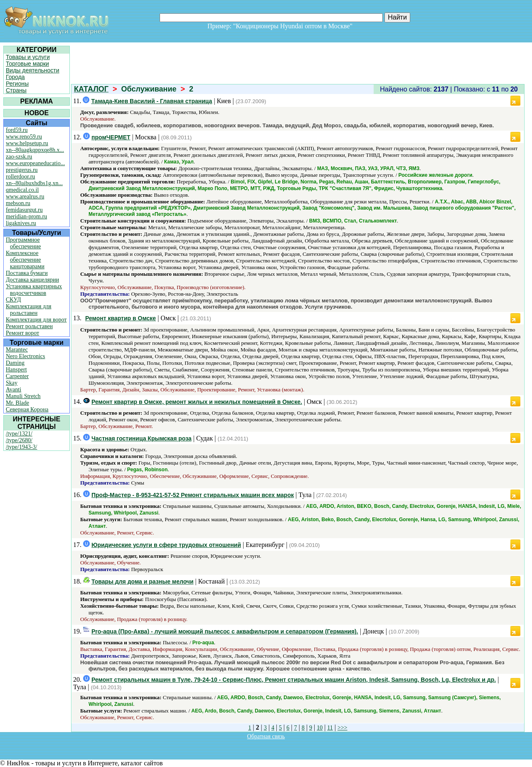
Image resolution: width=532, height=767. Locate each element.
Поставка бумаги (27, 273)
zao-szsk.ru (19, 157)
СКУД (13, 300)
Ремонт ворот (22, 333)
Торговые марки (27, 64)
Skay (12, 383)
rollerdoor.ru (20, 177)
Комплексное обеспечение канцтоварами (25, 260)
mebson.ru (18, 203)
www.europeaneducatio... (35, 163)
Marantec (17, 350)
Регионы (17, 84)
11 (330, 728)
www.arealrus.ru (25, 197)
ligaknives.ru (21, 223)
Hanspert (16, 370)
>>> (342, 728)
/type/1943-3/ (21, 447)
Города (15, 77)
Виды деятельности (33, 70)
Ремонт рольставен (29, 326)
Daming (15, 363)
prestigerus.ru (22, 170)
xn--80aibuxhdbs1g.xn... (34, 183)
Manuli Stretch (23, 396)
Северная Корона (27, 409)
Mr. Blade (17, 403)
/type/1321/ (19, 434)
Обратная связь (266, 736)
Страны (16, 90)
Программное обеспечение (23, 243)
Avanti (14, 390)
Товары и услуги (28, 57)
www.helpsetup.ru (27, 143)
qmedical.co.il (22, 190)
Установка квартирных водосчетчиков (34, 290)
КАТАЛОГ (91, 89)
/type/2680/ (19, 440)
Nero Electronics (25, 356)
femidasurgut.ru (24, 210)
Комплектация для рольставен (29, 310)
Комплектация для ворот (36, 320)
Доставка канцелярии (32, 280)
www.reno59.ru (24, 137)
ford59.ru (17, 130)
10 (320, 728)
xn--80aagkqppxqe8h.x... (35, 150)
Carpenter (17, 376)
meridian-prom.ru (26, 216)
